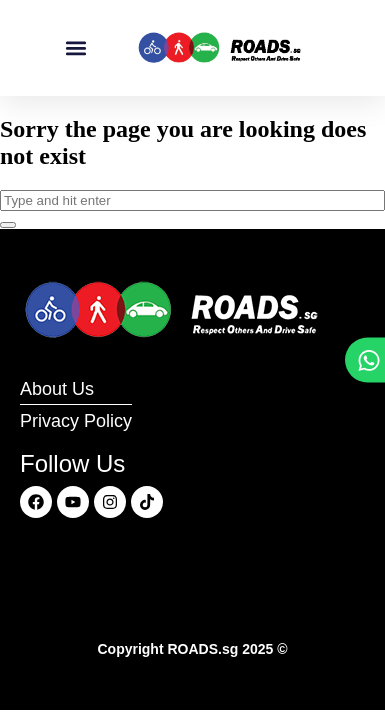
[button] (75, 48)
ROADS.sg (202, 649)
